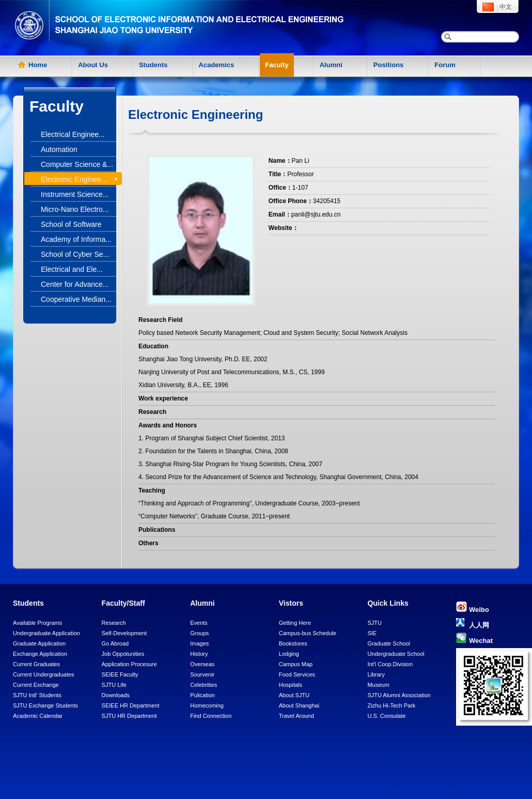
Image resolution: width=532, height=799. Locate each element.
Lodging (289, 654)
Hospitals (291, 685)
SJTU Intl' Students (37, 695)
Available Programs (37, 623)
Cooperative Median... (76, 299)
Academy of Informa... (76, 239)
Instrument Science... (75, 194)
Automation (59, 149)
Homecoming (207, 705)
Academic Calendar (38, 716)
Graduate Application (39, 643)
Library (376, 674)
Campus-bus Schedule (308, 633)
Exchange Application (40, 654)
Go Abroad (115, 643)
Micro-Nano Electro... (75, 209)
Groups (199, 633)
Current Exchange (36, 685)
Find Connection (211, 716)
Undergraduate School (396, 654)
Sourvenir (202, 674)
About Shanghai (299, 705)
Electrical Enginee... (73, 134)
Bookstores (293, 643)
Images (199, 643)
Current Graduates (36, 664)
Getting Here (295, 623)
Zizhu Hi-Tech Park (391, 705)
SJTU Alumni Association (399, 695)
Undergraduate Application (46, 633)
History (199, 654)
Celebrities (204, 685)
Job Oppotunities (123, 654)
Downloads (116, 695)
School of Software (71, 224)
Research (114, 623)
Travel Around (296, 716)
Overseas (202, 664)
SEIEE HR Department (131, 705)
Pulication (202, 695)
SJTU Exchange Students (45, 705)
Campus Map (296, 664)
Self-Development (124, 633)
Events (199, 623)
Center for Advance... (75, 284)
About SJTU (294, 695)
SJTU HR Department (129, 716)
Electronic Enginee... (74, 179)
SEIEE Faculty (120, 674)
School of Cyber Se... (75, 254)
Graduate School (389, 643)
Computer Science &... (77, 164)
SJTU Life (114, 685)
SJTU (374, 623)
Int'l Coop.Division (390, 664)
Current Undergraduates (44, 674)
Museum (378, 685)
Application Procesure (129, 664)
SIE (372, 633)
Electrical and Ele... (72, 269)
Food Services (297, 674)
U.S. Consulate (386, 716)
